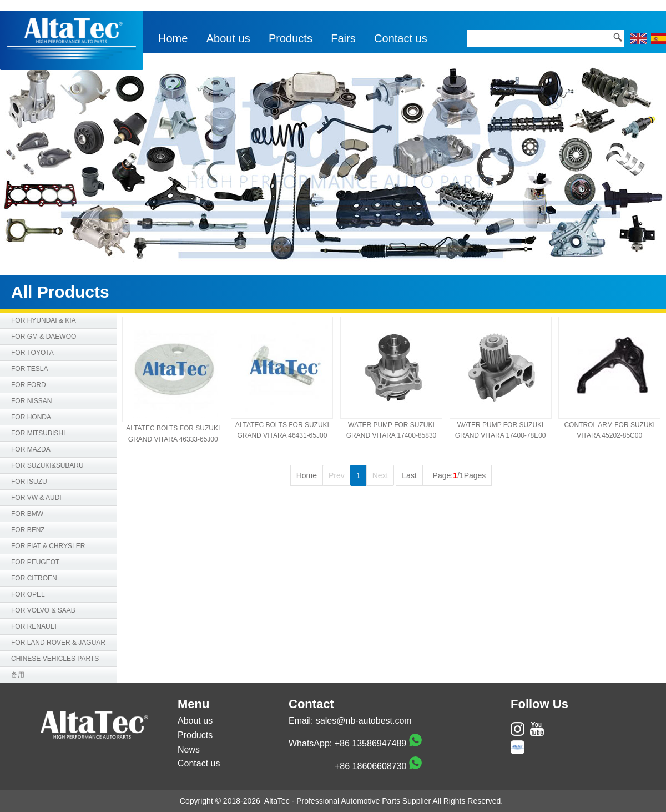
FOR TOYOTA (32, 353)
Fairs (343, 38)
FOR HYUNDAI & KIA (44, 320)
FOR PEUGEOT (35, 562)
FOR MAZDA (31, 449)
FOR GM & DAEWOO (44, 337)
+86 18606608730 (370, 766)
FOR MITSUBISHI (38, 433)
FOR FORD (29, 385)
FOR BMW (27, 514)
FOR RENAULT (34, 626)
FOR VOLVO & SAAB (43, 610)
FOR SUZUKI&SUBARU (47, 465)
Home (173, 38)
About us (228, 38)
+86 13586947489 (370, 743)
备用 (18, 675)
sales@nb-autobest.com (364, 721)
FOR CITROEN (34, 578)
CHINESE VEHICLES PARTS (55, 659)
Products (291, 38)
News (189, 750)
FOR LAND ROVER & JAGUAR (58, 643)
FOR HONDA (31, 417)
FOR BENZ (28, 530)
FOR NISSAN (31, 401)
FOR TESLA (29, 369)
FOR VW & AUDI (36, 498)
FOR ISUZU (29, 482)
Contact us (401, 38)
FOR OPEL (28, 594)
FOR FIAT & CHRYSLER (48, 546)
